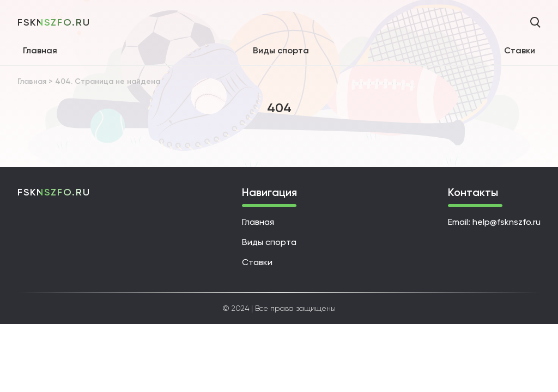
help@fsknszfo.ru (507, 222)
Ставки (520, 50)
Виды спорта (281, 50)
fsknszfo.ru (54, 22)
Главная (40, 50)
